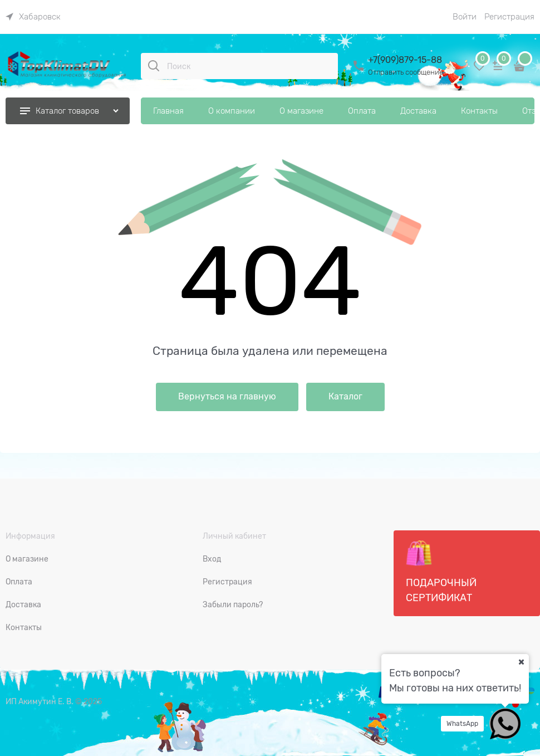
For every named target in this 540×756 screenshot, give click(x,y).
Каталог (345, 397)
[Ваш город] (521, 662)
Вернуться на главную (227, 397)
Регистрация (509, 17)
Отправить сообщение (406, 72)
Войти (465, 17)
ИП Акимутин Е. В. (40, 701)
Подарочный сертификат (441, 572)
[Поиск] (154, 66)
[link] (33, 17)
